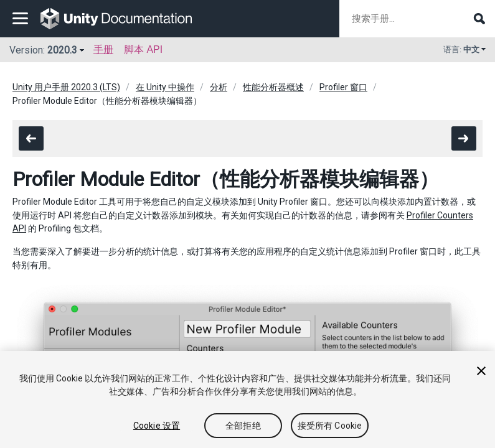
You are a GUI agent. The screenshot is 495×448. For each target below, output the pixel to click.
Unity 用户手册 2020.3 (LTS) (66, 87)
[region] (247, 399)
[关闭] (481, 371)
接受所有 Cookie (330, 426)
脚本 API (143, 49)
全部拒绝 (243, 426)
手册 (103, 49)
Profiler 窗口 (343, 87)
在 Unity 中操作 (165, 87)
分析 (219, 87)
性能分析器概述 (273, 87)
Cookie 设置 (157, 426)
